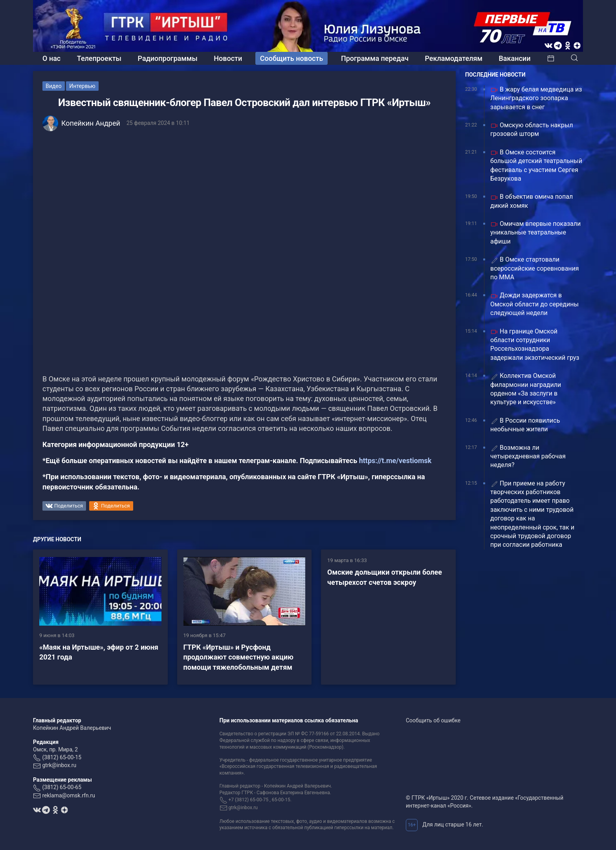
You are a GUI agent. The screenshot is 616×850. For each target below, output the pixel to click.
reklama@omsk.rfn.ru (69, 795)
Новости (228, 58)
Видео (54, 86)
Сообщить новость (292, 58)
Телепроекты (99, 58)
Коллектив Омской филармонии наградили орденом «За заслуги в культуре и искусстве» (526, 389)
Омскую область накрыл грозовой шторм (532, 129)
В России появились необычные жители (525, 425)
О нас (51, 58)
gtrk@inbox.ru (59, 765)
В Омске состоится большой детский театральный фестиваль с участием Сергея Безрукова (536, 165)
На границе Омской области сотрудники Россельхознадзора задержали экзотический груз (535, 344)
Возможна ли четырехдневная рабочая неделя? (528, 456)
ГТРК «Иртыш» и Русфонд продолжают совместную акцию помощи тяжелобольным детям (238, 657)
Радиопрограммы (168, 58)
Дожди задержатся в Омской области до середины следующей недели (534, 304)
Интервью (82, 86)
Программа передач (375, 58)
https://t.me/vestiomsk (395, 461)
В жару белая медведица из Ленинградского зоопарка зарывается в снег (536, 98)
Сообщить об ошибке (433, 720)
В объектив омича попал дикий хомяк (532, 201)
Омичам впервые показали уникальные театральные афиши (535, 233)
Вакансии (514, 58)
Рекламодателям (454, 58)
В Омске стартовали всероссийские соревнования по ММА (535, 268)
